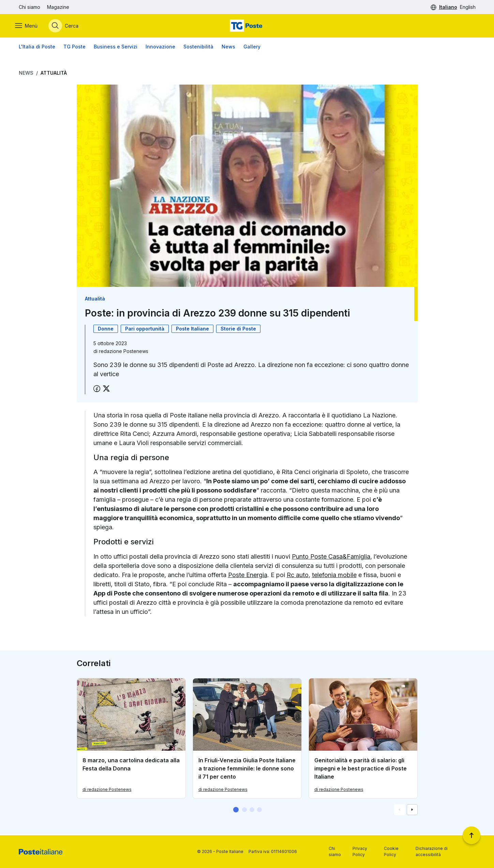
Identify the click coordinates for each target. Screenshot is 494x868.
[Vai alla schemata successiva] (412, 811)
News (228, 48)
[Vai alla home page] (247, 26)
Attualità (54, 74)
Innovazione (160, 48)
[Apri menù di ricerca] (67, 26)
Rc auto (298, 576)
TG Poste (74, 48)
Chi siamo (29, 7)
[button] (236, 811)
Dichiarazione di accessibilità (432, 851)
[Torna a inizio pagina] (471, 835)
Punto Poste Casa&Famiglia (331, 557)
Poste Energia (248, 576)
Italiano (448, 7)
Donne (106, 330)
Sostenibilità (198, 48)
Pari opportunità (145, 330)
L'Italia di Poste (37, 48)
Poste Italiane (192, 330)
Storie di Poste (238, 330)
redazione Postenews (124, 352)
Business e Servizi (116, 48)
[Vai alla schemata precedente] (400, 811)
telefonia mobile (334, 576)
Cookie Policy (391, 851)
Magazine (58, 7)
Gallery (252, 48)
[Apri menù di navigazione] (30, 26)
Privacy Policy (360, 851)
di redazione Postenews (107, 790)
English (468, 7)
